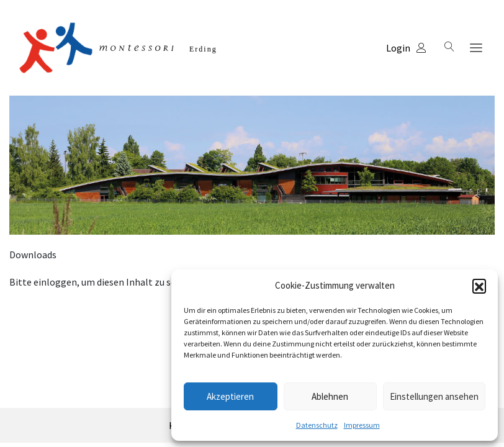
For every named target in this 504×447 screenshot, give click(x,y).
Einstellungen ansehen (434, 396)
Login (406, 48)
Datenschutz (317, 425)
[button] (479, 286)
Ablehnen (330, 396)
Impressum (362, 425)
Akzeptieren (230, 396)
